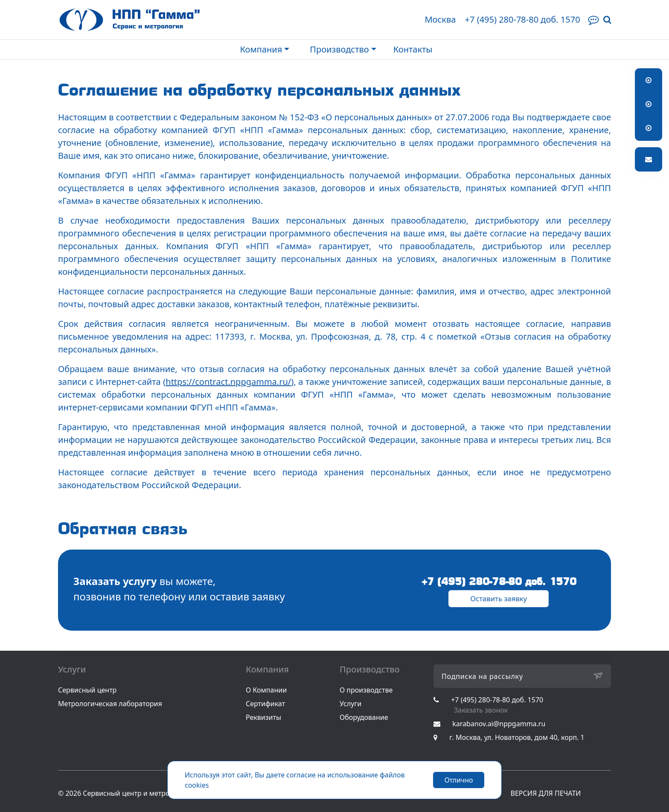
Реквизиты (263, 717)
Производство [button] (339, 49)
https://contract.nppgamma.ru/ (228, 382)
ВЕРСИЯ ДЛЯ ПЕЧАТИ (546, 793)
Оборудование (364, 717)
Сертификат (265, 704)
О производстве (366, 690)
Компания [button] (261, 49)
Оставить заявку (499, 598)
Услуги (350, 704)
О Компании (266, 690)
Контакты (413, 49)
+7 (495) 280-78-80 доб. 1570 (522, 19)
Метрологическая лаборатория (110, 704)
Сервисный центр (87, 690)
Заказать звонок (481, 710)
